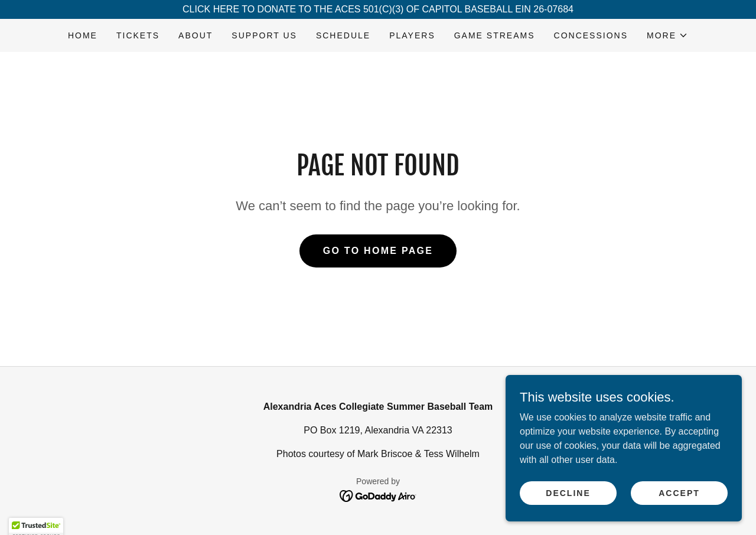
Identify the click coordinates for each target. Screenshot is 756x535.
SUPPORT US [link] (264, 35)
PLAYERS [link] (412, 35)
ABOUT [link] (195, 35)
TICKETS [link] (138, 35)
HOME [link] (83, 35)
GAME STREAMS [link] (495, 35)
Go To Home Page (378, 251)
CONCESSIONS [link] (591, 35)
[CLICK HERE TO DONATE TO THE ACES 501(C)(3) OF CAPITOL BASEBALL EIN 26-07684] (378, 9)
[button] (667, 35)
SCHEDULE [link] (343, 35)
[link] (378, 495)
